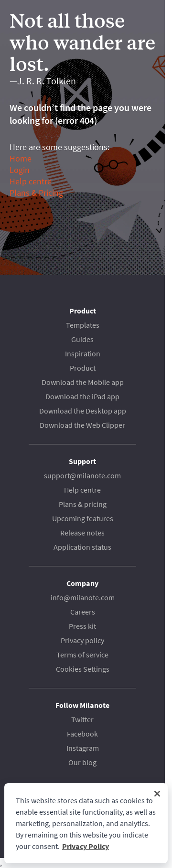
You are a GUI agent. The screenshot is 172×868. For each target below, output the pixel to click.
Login (20, 170)
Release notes (82, 533)
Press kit (82, 626)
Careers (83, 612)
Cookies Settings (83, 669)
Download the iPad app (82, 396)
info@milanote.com (83, 597)
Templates (83, 325)
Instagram (83, 748)
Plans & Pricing (36, 193)
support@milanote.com (82, 475)
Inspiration (83, 353)
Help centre (31, 181)
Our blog (82, 762)
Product (83, 368)
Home (21, 158)
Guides (82, 339)
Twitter (82, 719)
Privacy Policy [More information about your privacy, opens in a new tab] (86, 846)
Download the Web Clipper (82, 425)
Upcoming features (83, 518)
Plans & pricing (83, 504)
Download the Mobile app (83, 382)
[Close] (157, 794)
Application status (82, 547)
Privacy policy (82, 640)
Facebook (82, 734)
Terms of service (82, 655)
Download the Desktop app (83, 411)
